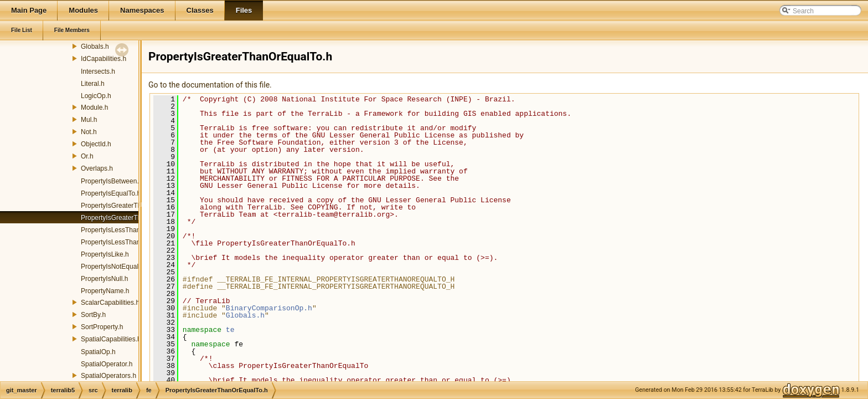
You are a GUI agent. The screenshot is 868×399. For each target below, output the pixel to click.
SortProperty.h (102, 327)
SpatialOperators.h (108, 376)
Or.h (87, 156)
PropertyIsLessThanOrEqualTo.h (129, 242)
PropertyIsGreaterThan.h (118, 206)
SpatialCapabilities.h (111, 339)
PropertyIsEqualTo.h (111, 193)
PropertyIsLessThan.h (113, 230)
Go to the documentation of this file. (210, 85)
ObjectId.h (96, 144)
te (230, 330)
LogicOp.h (96, 96)
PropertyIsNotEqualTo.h (116, 267)
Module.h (94, 108)
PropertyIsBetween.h (112, 181)
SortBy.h (93, 315)
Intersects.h (98, 71)
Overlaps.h (97, 168)
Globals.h (95, 47)
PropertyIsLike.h (105, 254)
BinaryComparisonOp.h (269, 308)
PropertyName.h (105, 291)
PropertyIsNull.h (104, 279)
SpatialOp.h (98, 352)
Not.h (89, 132)
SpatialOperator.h (107, 364)
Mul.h (89, 120)
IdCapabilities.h (104, 59)
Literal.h (93, 84)
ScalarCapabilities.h (110, 303)
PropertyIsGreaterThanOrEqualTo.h (133, 218)
